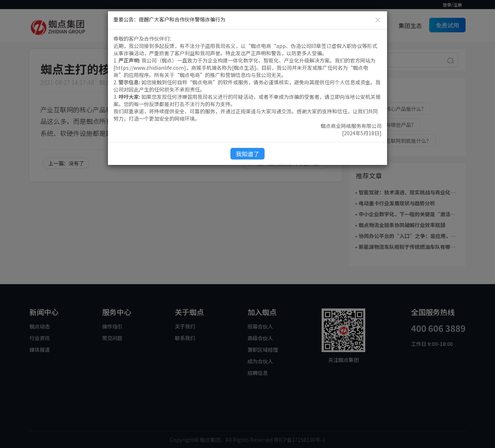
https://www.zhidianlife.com (150, 68)
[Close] (378, 20)
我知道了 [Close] (247, 154)
